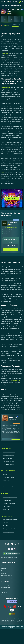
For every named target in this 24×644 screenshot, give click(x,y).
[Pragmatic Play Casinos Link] (12, 504)
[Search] (22, 2)
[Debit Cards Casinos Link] (12, 478)
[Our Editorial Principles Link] (6, 579)
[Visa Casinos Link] (12, 484)
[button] (2, 2)
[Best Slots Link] (12, 526)
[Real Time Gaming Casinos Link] (12, 498)
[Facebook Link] (9, 549)
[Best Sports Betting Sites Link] (12, 530)
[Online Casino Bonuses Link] (12, 453)
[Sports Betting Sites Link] (6, 588)
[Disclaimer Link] (4, 574)
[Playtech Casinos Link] (12, 507)
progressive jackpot (15, 381)
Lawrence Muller (15, 26)
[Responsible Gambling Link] (6, 576)
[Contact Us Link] (4, 569)
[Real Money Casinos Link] (6, 591)
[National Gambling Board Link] (20, 608)
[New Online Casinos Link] (12, 462)
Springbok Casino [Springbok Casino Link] (12, 222)
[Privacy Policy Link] (4, 571)
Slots (6, 6)
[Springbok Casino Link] (4, 223)
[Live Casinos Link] (4, 593)
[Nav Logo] (10, 2)
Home (2, 6)
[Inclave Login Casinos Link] (12, 533)
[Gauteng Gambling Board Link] (15, 608)
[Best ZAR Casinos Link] (12, 459)
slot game (6, 54)
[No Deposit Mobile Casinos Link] (12, 520)
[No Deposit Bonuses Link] (12, 456)
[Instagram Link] (15, 549)
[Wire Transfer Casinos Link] (12, 488)
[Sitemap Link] (3, 595)
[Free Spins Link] (12, 523)
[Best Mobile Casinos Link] (12, 465)
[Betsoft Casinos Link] (12, 510)
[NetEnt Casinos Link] (12, 501)
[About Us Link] (3, 567)
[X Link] (12, 549)
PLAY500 (12, 243)
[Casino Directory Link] (5, 586)
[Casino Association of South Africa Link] (12, 611)
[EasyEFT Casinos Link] (12, 475)
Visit (11, 249)
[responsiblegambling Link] (9, 608)
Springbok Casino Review (11, 227)
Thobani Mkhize (7, 25)
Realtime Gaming (5, 87)
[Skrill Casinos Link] (12, 481)
